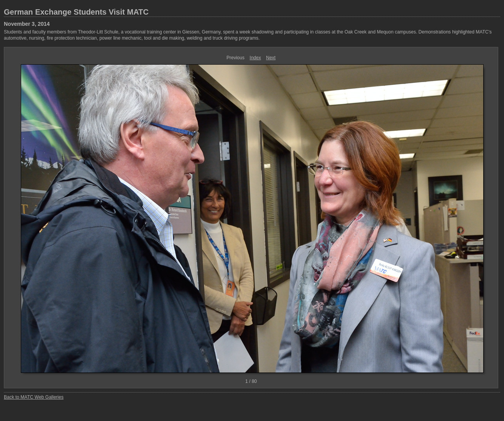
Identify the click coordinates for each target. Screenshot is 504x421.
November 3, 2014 (27, 24)
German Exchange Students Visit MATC (76, 12)
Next (271, 58)
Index (255, 58)
